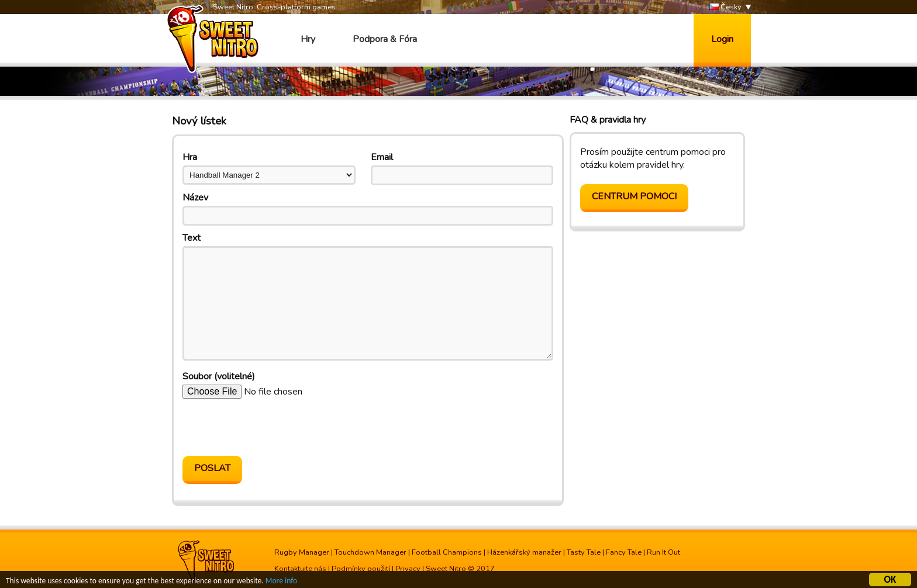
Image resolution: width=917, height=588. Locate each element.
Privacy (408, 569)
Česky (725, 7)
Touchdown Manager (370, 552)
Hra (190, 157)
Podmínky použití (361, 569)
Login (722, 39)
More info (281, 582)
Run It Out (663, 552)
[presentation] (271, 427)
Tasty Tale (584, 552)
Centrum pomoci (634, 196)
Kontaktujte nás (300, 569)
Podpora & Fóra (385, 39)
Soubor (219, 376)
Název (195, 198)
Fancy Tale (624, 552)
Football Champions (447, 552)
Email (382, 157)
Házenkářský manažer (524, 552)
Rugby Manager (302, 552)
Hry (308, 39)
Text (192, 238)
